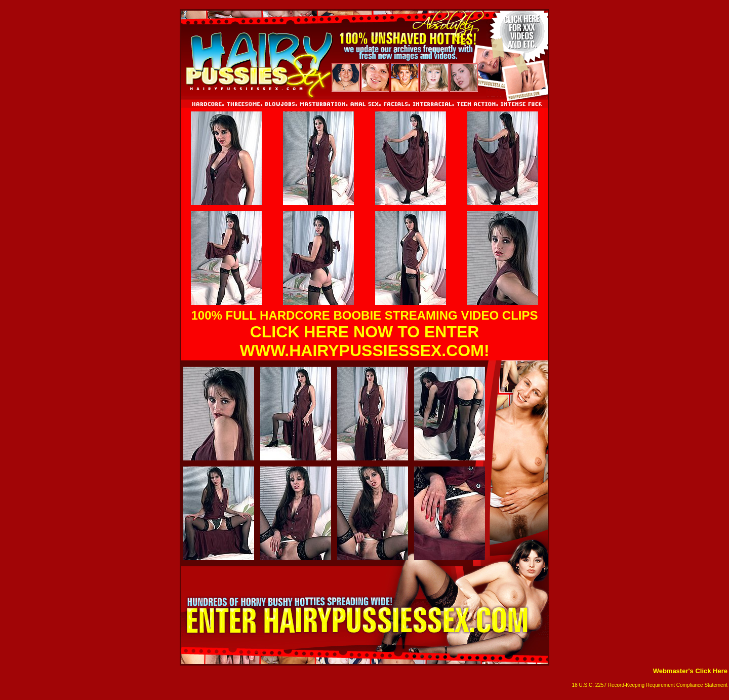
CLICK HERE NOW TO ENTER (365, 332)
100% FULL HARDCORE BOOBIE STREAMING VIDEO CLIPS (365, 315)
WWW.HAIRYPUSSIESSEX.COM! (364, 351)
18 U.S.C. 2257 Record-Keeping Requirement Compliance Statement (650, 685)
